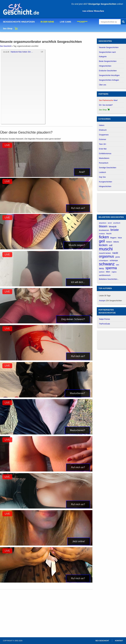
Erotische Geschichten (108, 71)
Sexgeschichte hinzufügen (109, 75)
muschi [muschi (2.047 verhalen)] (106, 249)
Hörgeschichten (105, 66)
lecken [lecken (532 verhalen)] (103, 245)
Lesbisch (102, 172)
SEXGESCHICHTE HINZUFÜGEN (19, 22)
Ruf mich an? (78, 208)
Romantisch (104, 163)
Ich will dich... (78, 282)
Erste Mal (103, 149)
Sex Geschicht (6, 46)
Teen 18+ (103, 144)
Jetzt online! (79, 541)
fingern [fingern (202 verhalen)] (113, 238)
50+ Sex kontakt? (106, 105)
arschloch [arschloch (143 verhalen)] (117, 223)
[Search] (123, 22)
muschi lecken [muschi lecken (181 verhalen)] (105, 253)
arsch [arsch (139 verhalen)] (110, 223)
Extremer (103, 139)
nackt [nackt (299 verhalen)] (115, 253)
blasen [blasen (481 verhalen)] (103, 226)
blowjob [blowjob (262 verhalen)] (113, 226)
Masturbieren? (77, 393)
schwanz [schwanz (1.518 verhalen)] (107, 264)
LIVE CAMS (65, 22)
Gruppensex (104, 135)
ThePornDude (105, 324)
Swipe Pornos (104, 319)
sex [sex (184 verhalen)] (118, 265)
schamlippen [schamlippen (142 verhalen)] (104, 261)
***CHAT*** (82, 22)
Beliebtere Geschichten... (109, 279)
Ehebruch (103, 130)
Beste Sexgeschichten (108, 61)
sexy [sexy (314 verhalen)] (102, 268)
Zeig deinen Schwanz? (73, 319)
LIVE (7, 145)
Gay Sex (102, 177)
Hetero (102, 125)
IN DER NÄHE (47, 22)
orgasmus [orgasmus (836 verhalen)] (107, 256)
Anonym (102, 301)
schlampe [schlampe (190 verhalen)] (114, 260)
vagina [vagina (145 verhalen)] (114, 272)
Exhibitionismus (105, 154)
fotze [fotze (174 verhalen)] (120, 238)
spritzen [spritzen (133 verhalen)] (102, 272)
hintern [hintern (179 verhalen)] (109, 242)
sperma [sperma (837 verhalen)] (111, 268)
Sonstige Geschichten (108, 168)
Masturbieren (104, 158)
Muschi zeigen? (77, 245)
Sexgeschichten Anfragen (109, 80)
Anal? (82, 172)
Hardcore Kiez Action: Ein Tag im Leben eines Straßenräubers (22, 52)
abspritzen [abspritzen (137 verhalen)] (103, 223)
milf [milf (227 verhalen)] (111, 245)
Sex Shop (8, 29)
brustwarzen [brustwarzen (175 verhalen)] (104, 230)
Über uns (103, 85)
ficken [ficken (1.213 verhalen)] (104, 237)
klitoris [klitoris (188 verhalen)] (116, 242)
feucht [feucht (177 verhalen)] (109, 234)
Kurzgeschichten (106, 182)
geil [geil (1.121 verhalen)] (102, 241)
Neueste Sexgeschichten (109, 47)
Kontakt (119, 641)
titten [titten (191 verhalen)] (108, 272)
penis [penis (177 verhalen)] (118, 257)
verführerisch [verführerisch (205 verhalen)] (105, 275)
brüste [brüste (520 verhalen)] (115, 230)
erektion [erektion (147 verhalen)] (102, 234)
